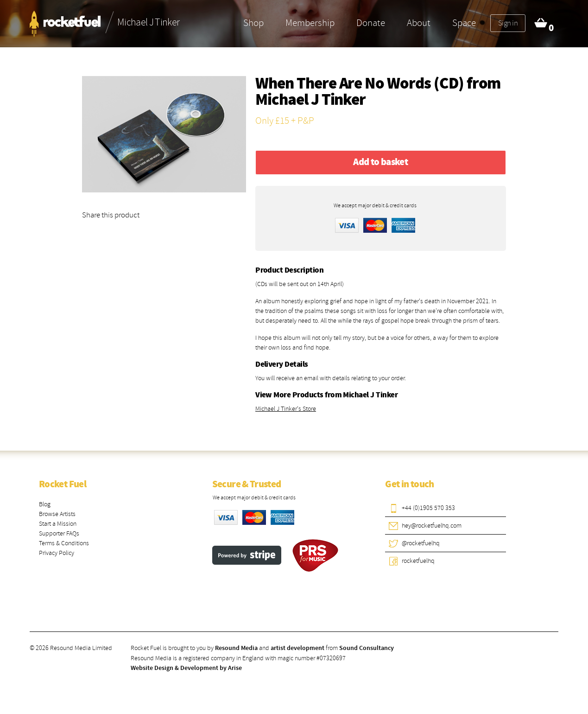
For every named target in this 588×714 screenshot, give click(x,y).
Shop (253, 23)
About (419, 23)
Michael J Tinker (310, 100)
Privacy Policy (57, 553)
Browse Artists (57, 514)
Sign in (508, 23)
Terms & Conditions (64, 543)
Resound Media (236, 648)
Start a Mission (58, 524)
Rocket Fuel (63, 484)
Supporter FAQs (59, 533)
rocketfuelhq (418, 561)
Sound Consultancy (367, 648)
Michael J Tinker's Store (286, 409)
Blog (45, 504)
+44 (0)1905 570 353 (428, 508)
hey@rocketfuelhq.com (432, 526)
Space (464, 23)
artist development (297, 648)
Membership (310, 23)
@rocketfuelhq (421, 543)
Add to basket (380, 162)
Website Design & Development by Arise (186, 668)
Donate (371, 23)
